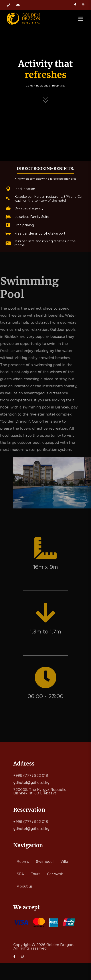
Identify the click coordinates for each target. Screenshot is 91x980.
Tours (36, 874)
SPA (20, 874)
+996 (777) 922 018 (8, 5)
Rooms (23, 862)
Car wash (55, 874)
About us (25, 887)
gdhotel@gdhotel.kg (18, 5)
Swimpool (45, 862)
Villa (64, 862)
